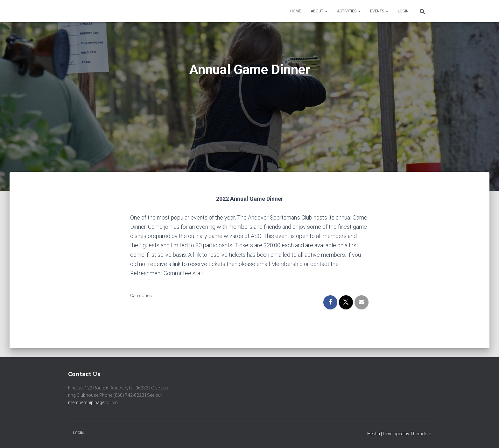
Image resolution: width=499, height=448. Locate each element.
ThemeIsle (421, 434)
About (319, 11)
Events (379, 11)
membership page (86, 402)
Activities (349, 11)
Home (296, 11)
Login (403, 11)
